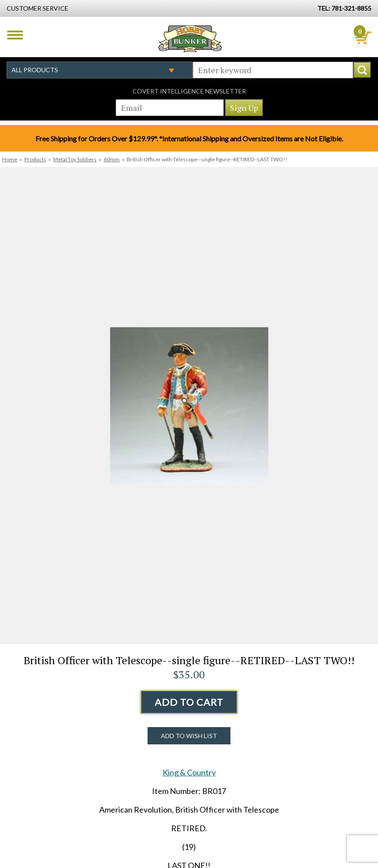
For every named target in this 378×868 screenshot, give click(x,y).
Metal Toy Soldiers (75, 159)
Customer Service (37, 8)
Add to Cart (189, 702)
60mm (112, 159)
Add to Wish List (189, 736)
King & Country (189, 772)
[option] (189, 406)
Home (10, 159)
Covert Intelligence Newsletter (189, 91)
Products (35, 159)
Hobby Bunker (190, 39)
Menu (15, 35)
